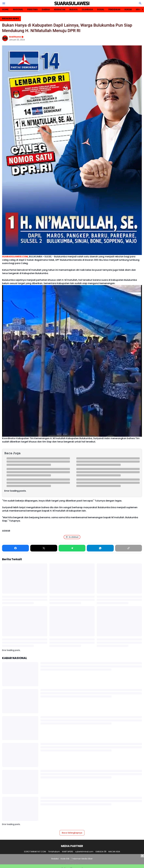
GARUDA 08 (101, 852)
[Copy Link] (129, 548)
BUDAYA (74, 9)
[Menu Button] (4, 3)
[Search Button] (140, 3)
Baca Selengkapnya (72, 833)
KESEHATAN (60, 9)
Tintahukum (54, 852)
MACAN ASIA (114, 852)
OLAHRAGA (87, 9)
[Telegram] (72, 548)
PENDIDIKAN (114, 9)
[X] (44, 548)
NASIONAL (18, 9)
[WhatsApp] (100, 548)
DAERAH (46, 9)
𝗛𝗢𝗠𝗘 (5, 9)
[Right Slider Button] (141, 9)
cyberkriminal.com (84, 852)
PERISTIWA (32, 9)
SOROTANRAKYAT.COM (35, 852)
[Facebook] (15, 548)
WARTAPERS (68, 852)
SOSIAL (101, 9)
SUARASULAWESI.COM (15, 257)
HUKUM (128, 9)
